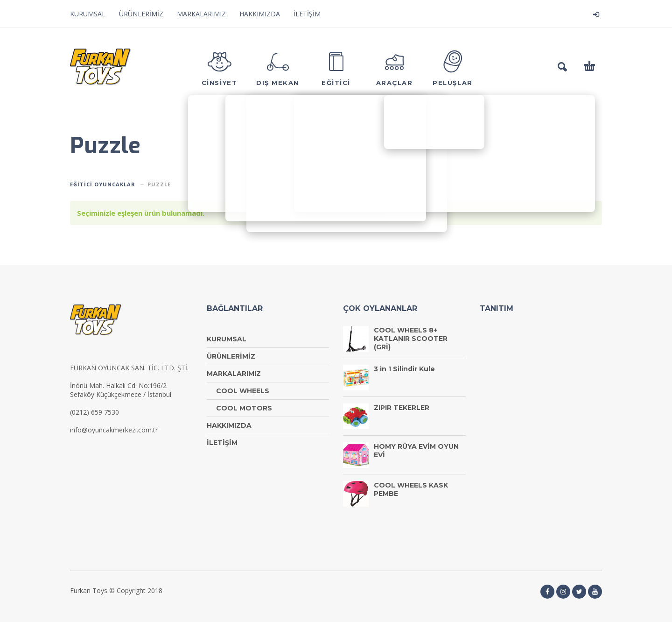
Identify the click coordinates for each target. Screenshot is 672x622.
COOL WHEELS (243, 391)
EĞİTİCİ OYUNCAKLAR (103, 184)
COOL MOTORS (244, 408)
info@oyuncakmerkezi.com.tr (114, 430)
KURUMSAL (88, 14)
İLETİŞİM (307, 14)
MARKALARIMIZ (201, 14)
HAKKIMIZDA (260, 14)
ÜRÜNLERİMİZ (141, 14)
